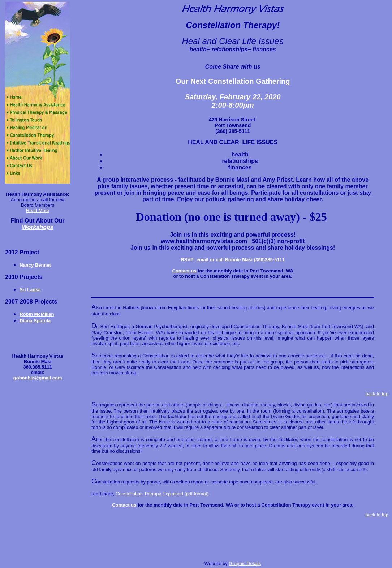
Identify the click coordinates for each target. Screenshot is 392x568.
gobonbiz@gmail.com (38, 378)
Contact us (184, 271)
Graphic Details (245, 563)
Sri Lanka (30, 290)
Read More (38, 210)
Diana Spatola (35, 321)
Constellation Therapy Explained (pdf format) (162, 494)
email (203, 260)
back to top (377, 394)
